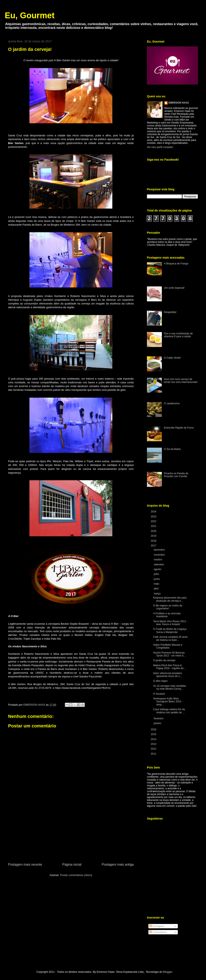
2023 (154, 517)
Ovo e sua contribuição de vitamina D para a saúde (178, 335)
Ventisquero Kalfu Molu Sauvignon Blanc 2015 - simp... (168, 702)
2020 (154, 531)
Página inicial (72, 865)
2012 (154, 749)
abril (156, 589)
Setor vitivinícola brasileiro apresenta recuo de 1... (168, 675)
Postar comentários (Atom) (76, 875)
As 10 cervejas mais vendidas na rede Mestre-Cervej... (170, 687)
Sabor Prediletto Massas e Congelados (168, 646)
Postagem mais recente (25, 865)
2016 (154, 730)
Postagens (157, 926)
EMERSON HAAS (179, 103)
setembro (159, 565)
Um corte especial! (174, 288)
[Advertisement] (71, 839)
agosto (158, 569)
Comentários (158, 932)
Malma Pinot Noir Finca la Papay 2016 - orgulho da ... (170, 667)
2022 (154, 521)
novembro (160, 555)
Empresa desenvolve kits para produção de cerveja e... (170, 599)
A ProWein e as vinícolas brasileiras (167, 615)
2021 (154, 526)
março (158, 594)
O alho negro (160, 681)
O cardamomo (172, 403)
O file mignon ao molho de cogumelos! (168, 607)
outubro (158, 560)
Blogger (168, 972)
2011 (154, 754)
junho (157, 579)
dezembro (160, 550)
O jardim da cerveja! (164, 660)
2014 (154, 739)
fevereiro (159, 719)
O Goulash (159, 694)
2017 (154, 546)
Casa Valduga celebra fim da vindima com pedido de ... (169, 711)
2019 (154, 536)
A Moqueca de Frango (176, 264)
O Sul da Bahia (172, 449)
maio (157, 584)
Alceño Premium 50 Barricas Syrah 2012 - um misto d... (169, 654)
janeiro (158, 723)
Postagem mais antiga (118, 865)
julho (157, 574)
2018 (154, 541)
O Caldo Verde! (172, 358)
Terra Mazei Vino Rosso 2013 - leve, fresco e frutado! (170, 623)
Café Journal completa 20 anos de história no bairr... (170, 638)
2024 (154, 512)
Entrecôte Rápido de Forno (179, 428)
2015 (154, 734)
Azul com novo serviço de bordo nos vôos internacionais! (181, 381)
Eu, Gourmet (30, 15)
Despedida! (170, 312)
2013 (154, 744)
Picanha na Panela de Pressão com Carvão (176, 475)
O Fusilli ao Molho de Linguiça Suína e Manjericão (170, 631)
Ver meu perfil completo (160, 147)
